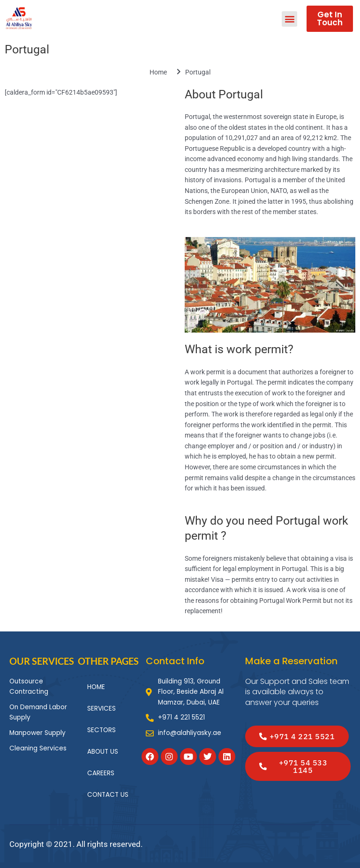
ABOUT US (103, 752)
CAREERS (101, 773)
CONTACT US (108, 795)
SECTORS (101, 730)
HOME (96, 687)
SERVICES (101, 708)
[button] (289, 19)
